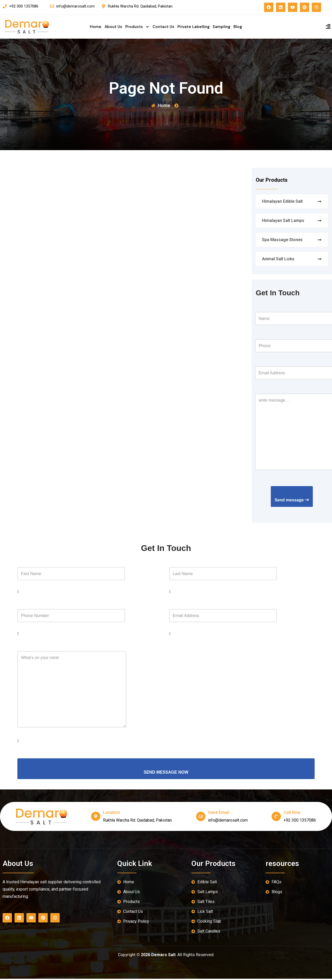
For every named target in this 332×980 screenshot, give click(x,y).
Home (96, 27)
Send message (292, 500)
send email (219, 814)
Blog (238, 27)
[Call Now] (276, 818)
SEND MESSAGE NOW (166, 773)
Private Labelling (193, 27)
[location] (96, 818)
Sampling (222, 27)
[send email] (201, 818)
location (111, 814)
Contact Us (163, 27)
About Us (113, 27)
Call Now (292, 814)
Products (137, 27)
